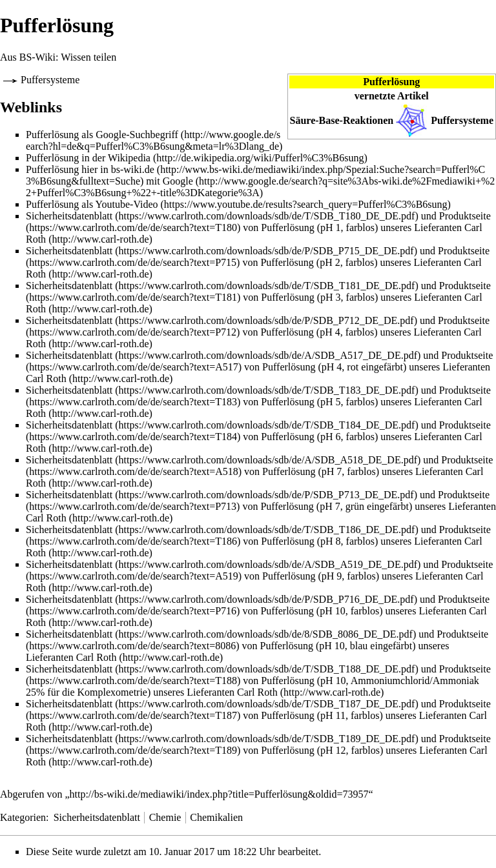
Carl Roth (46, 378)
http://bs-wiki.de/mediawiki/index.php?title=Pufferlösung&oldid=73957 (219, 794)
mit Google (169, 181)
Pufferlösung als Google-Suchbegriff (102, 135)
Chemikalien (216, 817)
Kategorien (23, 817)
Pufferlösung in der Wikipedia (88, 158)
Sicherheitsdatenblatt (69, 216)
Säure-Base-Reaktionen (342, 120)
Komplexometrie (112, 692)
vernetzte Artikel (392, 96)
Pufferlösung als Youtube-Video (92, 204)
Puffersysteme (462, 120)
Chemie (165, 817)
